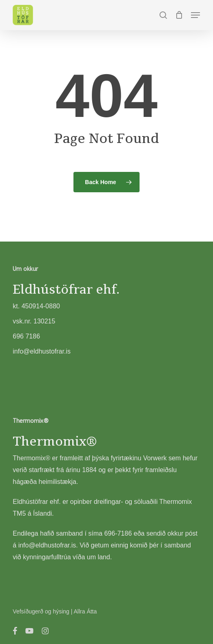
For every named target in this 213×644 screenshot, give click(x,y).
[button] (195, 15)
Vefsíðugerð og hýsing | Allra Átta (55, 611)
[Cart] (179, 15)
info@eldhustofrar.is (47, 545)
